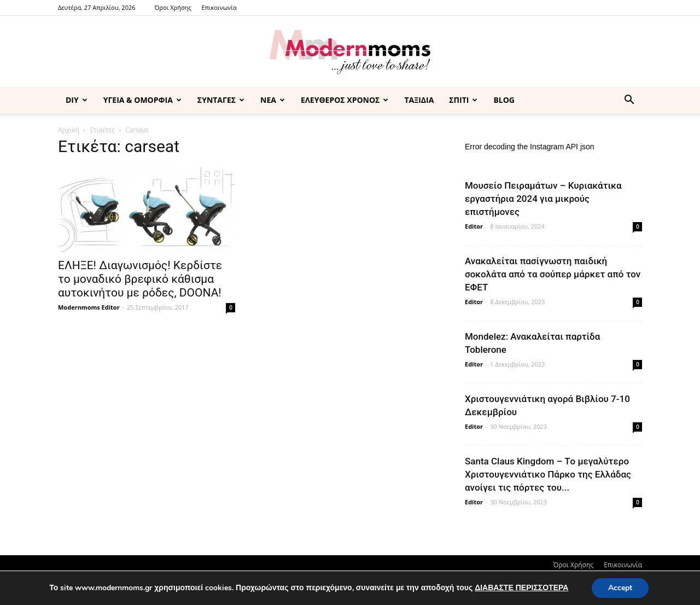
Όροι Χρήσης (173, 7)
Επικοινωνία (219, 7)
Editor (474, 226)
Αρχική (69, 130)
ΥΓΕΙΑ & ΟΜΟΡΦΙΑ (142, 100)
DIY (77, 100)
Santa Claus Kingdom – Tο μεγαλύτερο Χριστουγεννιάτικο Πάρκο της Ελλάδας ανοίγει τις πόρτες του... (548, 474)
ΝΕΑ (273, 100)
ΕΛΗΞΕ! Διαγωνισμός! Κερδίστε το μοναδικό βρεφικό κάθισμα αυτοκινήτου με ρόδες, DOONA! (140, 279)
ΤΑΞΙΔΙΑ (419, 100)
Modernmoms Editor (89, 307)
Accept (620, 588)
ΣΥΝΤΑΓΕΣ (221, 100)
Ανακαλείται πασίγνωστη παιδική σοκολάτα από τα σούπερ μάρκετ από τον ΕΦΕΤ (553, 274)
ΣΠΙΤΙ (463, 100)
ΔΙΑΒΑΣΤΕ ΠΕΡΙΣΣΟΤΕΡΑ (521, 588)
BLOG (504, 100)
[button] (629, 101)
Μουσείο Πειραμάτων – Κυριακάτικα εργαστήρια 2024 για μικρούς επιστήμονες (543, 199)
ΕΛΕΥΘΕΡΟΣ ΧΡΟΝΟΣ (345, 100)
